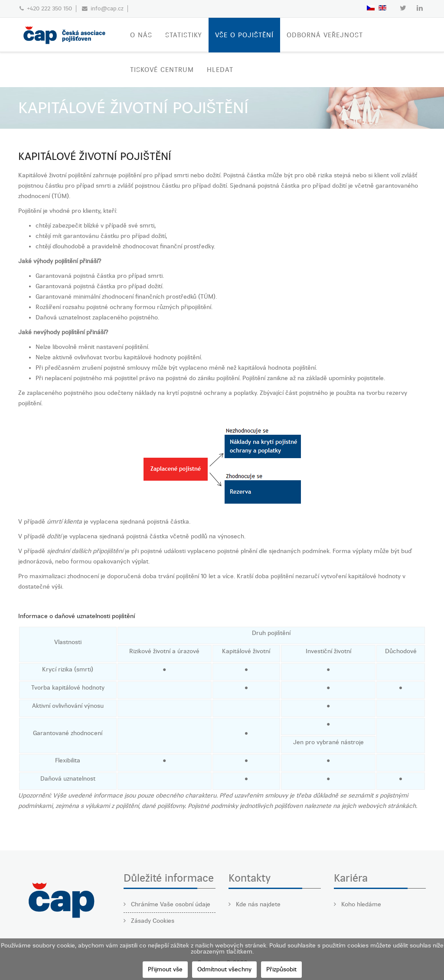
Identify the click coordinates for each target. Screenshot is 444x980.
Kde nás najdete (257, 904)
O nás (141, 35)
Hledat (220, 70)
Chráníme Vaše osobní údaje (170, 904)
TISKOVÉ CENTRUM (162, 70)
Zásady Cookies (152, 921)
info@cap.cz (107, 8)
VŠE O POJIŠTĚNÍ (244, 35)
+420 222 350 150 (49, 8)
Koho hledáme (360, 904)
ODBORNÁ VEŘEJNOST (325, 35)
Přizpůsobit (281, 969)
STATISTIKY (184, 35)
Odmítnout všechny (224, 969)
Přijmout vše (165, 969)
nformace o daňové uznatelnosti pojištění (77, 616)
